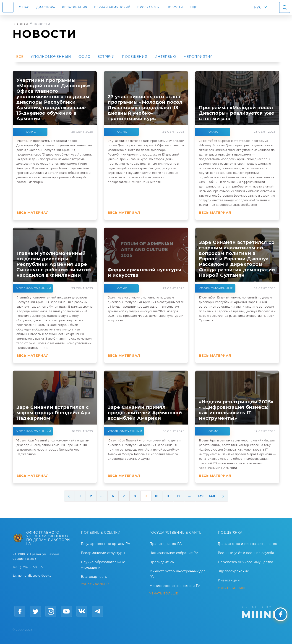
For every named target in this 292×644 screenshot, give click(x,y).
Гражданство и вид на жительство (248, 544)
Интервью (165, 57)
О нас (24, 7)
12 (179, 496)
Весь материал (33, 213)
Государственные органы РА (106, 544)
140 (212, 496)
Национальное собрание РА (174, 553)
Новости (175, 7)
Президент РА (162, 562)
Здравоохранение (233, 571)
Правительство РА (166, 544)
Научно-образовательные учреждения (103, 565)
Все (20, 57)
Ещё (193, 7)
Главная (20, 24)
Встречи (106, 57)
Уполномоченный (51, 57)
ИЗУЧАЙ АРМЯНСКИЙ (112, 7)
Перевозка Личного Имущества (245, 562)
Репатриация (75, 7)
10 (157, 496)
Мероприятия (198, 57)
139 (201, 496)
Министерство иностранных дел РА (178, 574)
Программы (149, 7)
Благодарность (94, 577)
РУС (258, 7)
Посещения (135, 57)
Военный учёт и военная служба (246, 553)
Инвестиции (229, 580)
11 (168, 496)
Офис (84, 57)
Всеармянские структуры (103, 553)
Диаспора (46, 7)
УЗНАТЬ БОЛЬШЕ (95, 584)
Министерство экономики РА (175, 586)
